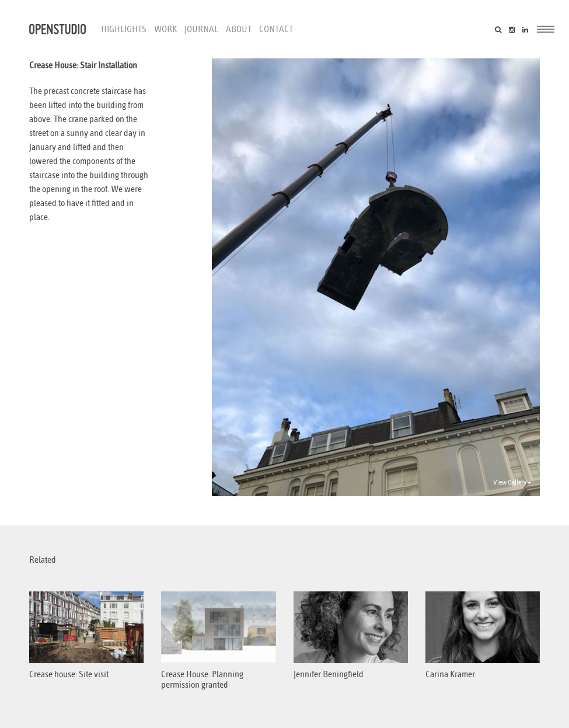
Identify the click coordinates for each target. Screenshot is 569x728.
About (239, 29)
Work (165, 29)
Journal (201, 29)
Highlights (124, 29)
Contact (276, 29)
